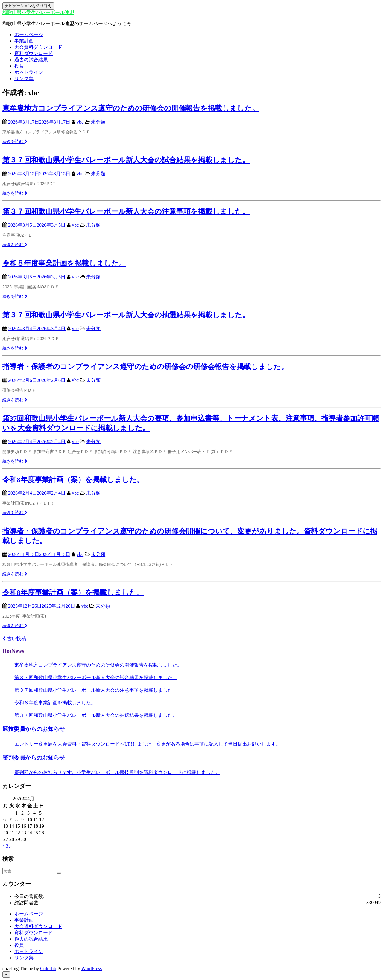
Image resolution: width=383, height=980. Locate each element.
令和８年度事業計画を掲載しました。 (64, 263)
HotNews (13, 651)
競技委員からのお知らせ (34, 729)
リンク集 (24, 79)
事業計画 (24, 41)
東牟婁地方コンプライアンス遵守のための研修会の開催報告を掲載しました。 (131, 108)
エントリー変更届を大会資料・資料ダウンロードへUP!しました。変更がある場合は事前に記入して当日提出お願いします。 (148, 744)
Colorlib (48, 968)
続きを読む (15, 141)
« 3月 (8, 846)
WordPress (91, 968)
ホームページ (29, 35)
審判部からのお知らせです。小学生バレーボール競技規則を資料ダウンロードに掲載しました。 (117, 772)
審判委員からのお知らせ (34, 758)
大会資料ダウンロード (38, 47)
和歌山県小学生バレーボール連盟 (38, 12)
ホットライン (29, 72)
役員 (19, 66)
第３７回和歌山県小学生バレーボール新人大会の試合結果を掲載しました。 (126, 160)
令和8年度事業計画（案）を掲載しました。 (73, 480)
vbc (80, 122)
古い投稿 (14, 639)
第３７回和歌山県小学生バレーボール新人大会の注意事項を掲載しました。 (126, 211)
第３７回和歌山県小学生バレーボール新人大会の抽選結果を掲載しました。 (126, 315)
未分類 (98, 122)
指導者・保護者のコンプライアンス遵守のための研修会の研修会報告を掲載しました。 (145, 367)
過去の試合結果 (31, 60)
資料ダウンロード (34, 53)
